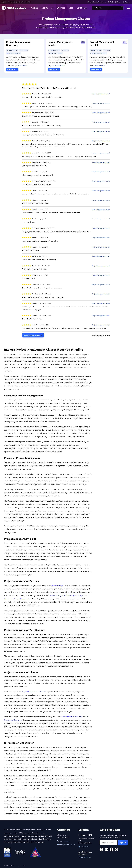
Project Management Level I (101, 103)
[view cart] (118, 2)
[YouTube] (107, 850)
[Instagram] (117, 850)
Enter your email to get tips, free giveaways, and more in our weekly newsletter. (113, 836)
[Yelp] (101, 850)
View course (12, 69)
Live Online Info (85, 857)
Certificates (82, 8)
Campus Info (84, 847)
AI (52, 8)
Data (71, 8)
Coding (35, 8)
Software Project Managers (74, 595)
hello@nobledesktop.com (66, 844)
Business (61, 8)
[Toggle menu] (128, 8)
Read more (23, 65)
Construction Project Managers (16, 599)
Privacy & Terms (24, 866)
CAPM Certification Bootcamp (71, 717)
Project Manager (57, 585)
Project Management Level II (101, 94)
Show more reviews (33, 335)
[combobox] (108, 8)
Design (45, 8)
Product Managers (57, 595)
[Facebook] (112, 850)
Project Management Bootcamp (33, 692)
